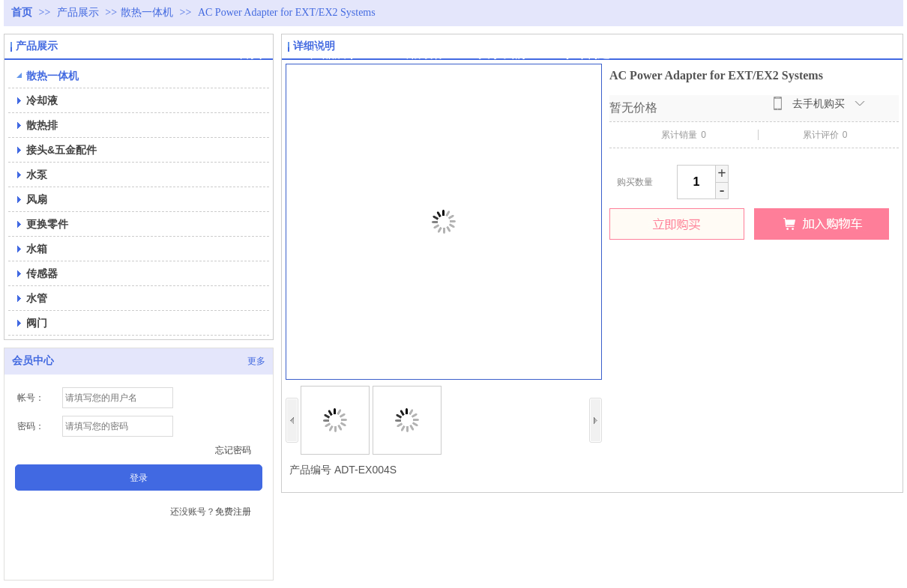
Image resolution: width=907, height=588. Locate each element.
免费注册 (233, 512)
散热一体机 (147, 12)
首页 (22, 12)
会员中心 (33, 361)
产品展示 (79, 12)
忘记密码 (233, 450)
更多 (256, 361)
